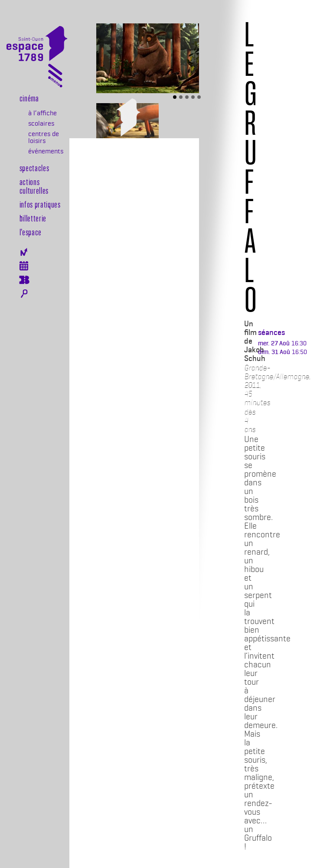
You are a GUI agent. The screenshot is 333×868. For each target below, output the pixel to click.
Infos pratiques (40, 204)
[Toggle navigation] (55, 77)
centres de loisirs (44, 137)
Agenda (24, 266)
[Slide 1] (175, 97)
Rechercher (24, 294)
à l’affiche (42, 113)
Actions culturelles (34, 186)
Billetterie (33, 218)
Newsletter (24, 252)
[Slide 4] (193, 97)
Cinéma (29, 98)
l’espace (31, 232)
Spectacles (34, 168)
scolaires (41, 124)
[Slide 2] (181, 97)
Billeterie (24, 280)
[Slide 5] (199, 97)
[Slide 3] (187, 97)
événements (46, 151)
